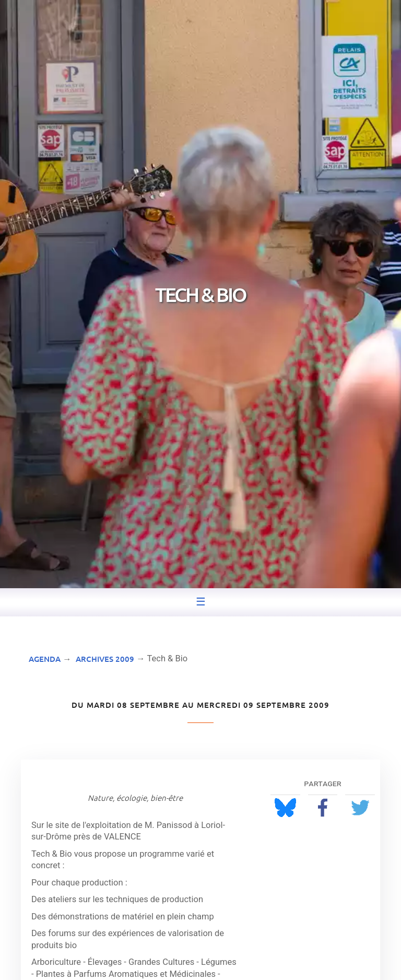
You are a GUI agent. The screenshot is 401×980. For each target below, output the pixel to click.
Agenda (45, 659)
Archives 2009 (105, 659)
